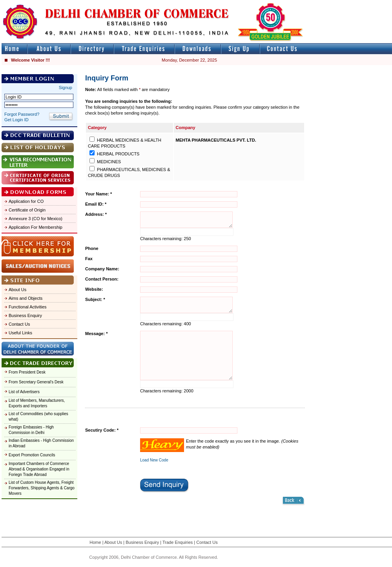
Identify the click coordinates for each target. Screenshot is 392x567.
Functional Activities (28, 307)
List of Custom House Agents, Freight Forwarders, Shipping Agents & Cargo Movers (42, 488)
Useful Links (20, 333)
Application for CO (26, 201)
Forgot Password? (22, 114)
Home (95, 542)
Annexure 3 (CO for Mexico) (36, 219)
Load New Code (154, 460)
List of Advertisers (24, 392)
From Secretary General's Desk (36, 382)
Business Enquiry (25, 315)
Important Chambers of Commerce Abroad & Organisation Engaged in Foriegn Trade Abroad (39, 469)
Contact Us (19, 324)
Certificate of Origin (27, 210)
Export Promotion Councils (32, 455)
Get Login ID (16, 120)
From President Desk (27, 372)
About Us (17, 290)
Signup (66, 88)
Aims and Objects (26, 298)
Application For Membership (36, 227)
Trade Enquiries (178, 542)
